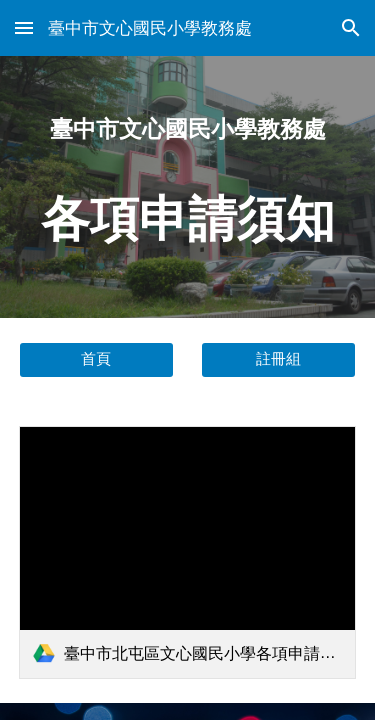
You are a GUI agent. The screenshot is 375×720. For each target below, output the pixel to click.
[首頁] (96, 359)
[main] (188, 187)
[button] (24, 27)
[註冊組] (278, 359)
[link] (188, 552)
